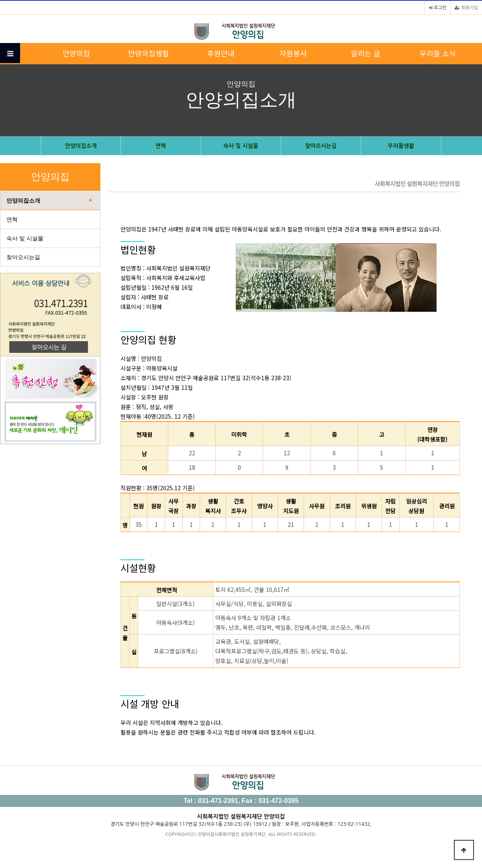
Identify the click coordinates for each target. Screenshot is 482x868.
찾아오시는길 (321, 146)
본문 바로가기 (0, 0)
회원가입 (466, 8)
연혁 (161, 146)
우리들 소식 (438, 53)
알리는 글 (366, 53)
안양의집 (76, 53)
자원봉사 (293, 53)
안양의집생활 (149, 53)
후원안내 (221, 53)
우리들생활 (401, 146)
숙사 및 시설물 (241, 146)
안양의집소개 (81, 146)
